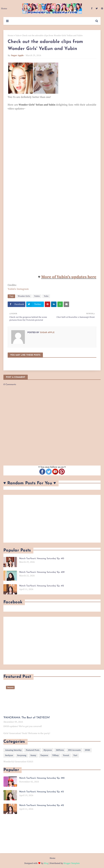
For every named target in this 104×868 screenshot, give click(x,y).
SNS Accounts (74, 750)
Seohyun (9, 755)
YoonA (66, 755)
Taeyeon (44, 755)
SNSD (87, 750)
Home (10, 36)
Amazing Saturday (13, 750)
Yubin (37, 296)
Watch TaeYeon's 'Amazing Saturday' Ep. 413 (41, 792)
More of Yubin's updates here (69, 277)
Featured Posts (33, 750)
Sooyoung (22, 755)
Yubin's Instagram (18, 289)
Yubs (18, 36)
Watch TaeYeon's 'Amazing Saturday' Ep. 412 (41, 586)
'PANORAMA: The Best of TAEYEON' (27, 718)
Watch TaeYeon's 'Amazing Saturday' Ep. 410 (42, 559)
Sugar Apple (17, 55)
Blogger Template (72, 863)
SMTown (60, 750)
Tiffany (55, 755)
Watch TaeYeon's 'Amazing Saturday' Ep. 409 (42, 572)
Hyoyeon (48, 750)
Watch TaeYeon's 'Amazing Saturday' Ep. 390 (42, 778)
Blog (46, 863)
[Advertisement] (52, 519)
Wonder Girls (24, 296)
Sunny (33, 755)
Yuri (75, 755)
